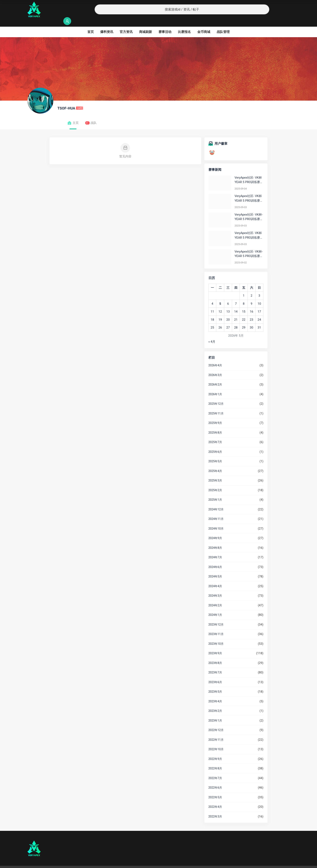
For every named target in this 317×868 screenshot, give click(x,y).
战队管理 (223, 24)
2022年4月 (215, 799)
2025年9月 (215, 415)
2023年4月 (215, 693)
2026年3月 (215, 367)
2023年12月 (216, 617)
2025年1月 (215, 492)
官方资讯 (126, 24)
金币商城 (204, 24)
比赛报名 (184, 24)
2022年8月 (215, 761)
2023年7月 (215, 665)
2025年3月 (215, 473)
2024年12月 (216, 501)
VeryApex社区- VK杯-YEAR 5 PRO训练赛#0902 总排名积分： (249, 246)
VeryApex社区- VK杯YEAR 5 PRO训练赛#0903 (248, 191)
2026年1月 (215, 386)
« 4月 (212, 334)
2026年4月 (215, 357)
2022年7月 (215, 770)
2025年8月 (215, 425)
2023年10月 (216, 636)
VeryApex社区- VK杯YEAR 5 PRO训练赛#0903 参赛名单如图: (249, 228)
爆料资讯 (107, 24)
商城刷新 (146, 24)
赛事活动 (165, 24)
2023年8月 (215, 655)
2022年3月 (215, 809)
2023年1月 (215, 713)
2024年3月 (215, 588)
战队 (91, 115)
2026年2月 (215, 377)
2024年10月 (216, 521)
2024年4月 (215, 578)
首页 (91, 24)
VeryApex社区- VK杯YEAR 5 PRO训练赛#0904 (248, 172)
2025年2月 (215, 482)
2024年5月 (215, 569)
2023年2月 (215, 703)
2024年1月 (215, 607)
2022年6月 (215, 780)
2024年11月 (216, 511)
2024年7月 (215, 549)
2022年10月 (216, 741)
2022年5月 (215, 789)
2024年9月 (215, 530)
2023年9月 (215, 645)
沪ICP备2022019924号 (79, 863)
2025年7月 (215, 434)
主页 (73, 115)
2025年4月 (215, 463)
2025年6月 (215, 444)
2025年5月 (215, 453)
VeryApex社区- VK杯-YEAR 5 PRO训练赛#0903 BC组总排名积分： (249, 209)
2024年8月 (215, 540)
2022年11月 (216, 732)
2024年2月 (215, 597)
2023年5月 (215, 684)
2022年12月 (216, 722)
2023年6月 (215, 674)
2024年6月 (215, 559)
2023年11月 (216, 626)
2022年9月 (215, 751)
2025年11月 (216, 406)
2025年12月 (216, 396)
